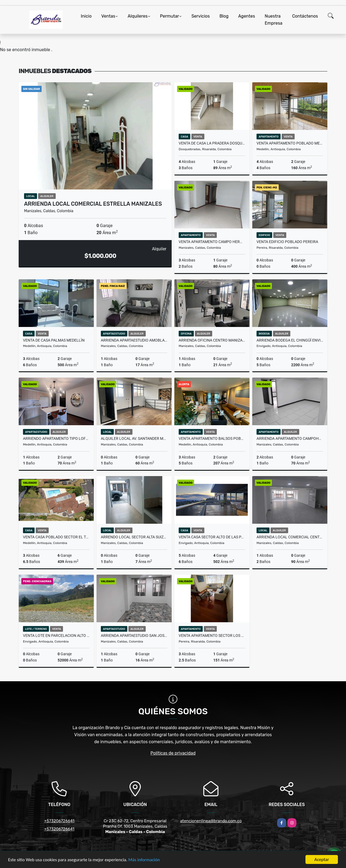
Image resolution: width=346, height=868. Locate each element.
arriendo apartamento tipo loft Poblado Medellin (56, 438)
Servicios (201, 16)
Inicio (86, 16)
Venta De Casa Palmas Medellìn (54, 340)
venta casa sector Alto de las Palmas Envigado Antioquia (212, 537)
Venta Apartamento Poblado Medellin (290, 143)
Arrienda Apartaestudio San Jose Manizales (134, 636)
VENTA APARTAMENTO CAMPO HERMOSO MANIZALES (212, 242)
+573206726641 (59, 821)
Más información (144, 860)
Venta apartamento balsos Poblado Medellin (212, 438)
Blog (224, 16)
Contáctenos (305, 16)
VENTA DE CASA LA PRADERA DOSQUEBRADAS (212, 143)
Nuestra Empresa (273, 20)
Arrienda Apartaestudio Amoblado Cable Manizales (134, 340)
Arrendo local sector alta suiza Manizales (134, 537)
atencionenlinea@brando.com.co (211, 821)
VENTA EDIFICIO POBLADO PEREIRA (287, 242)
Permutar (169, 16)
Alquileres (138, 16)
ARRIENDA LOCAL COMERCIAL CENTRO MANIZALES (290, 537)
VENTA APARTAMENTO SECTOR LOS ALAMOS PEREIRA (212, 636)
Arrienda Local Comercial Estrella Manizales (93, 204)
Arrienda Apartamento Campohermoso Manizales (290, 438)
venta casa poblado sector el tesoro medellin (56, 537)
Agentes (247, 16)
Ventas (108, 16)
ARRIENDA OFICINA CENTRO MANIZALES (212, 340)
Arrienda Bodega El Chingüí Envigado (290, 340)
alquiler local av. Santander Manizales (134, 438)
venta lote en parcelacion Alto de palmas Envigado (56, 636)
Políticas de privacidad (173, 753)
